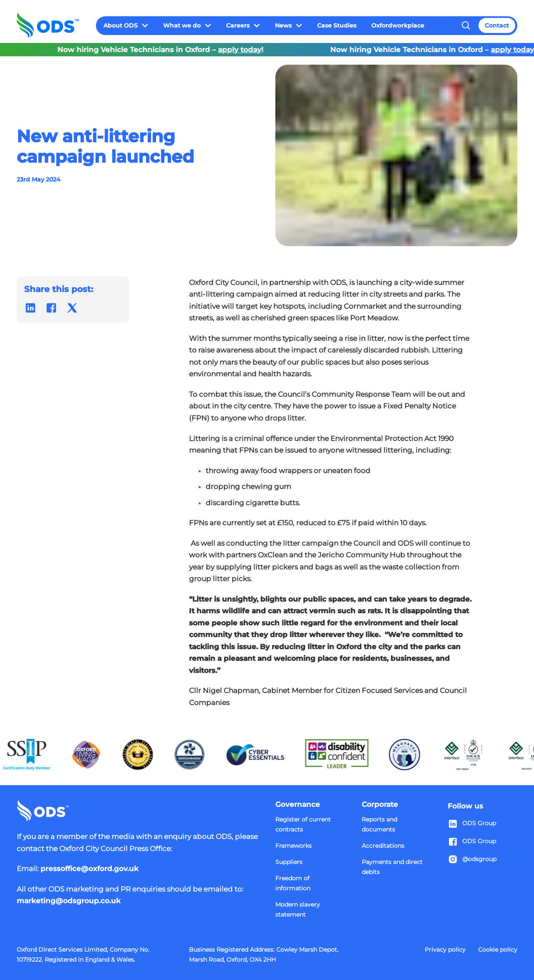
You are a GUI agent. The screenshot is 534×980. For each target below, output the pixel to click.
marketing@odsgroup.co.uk (69, 901)
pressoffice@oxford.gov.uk (89, 869)
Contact (497, 25)
